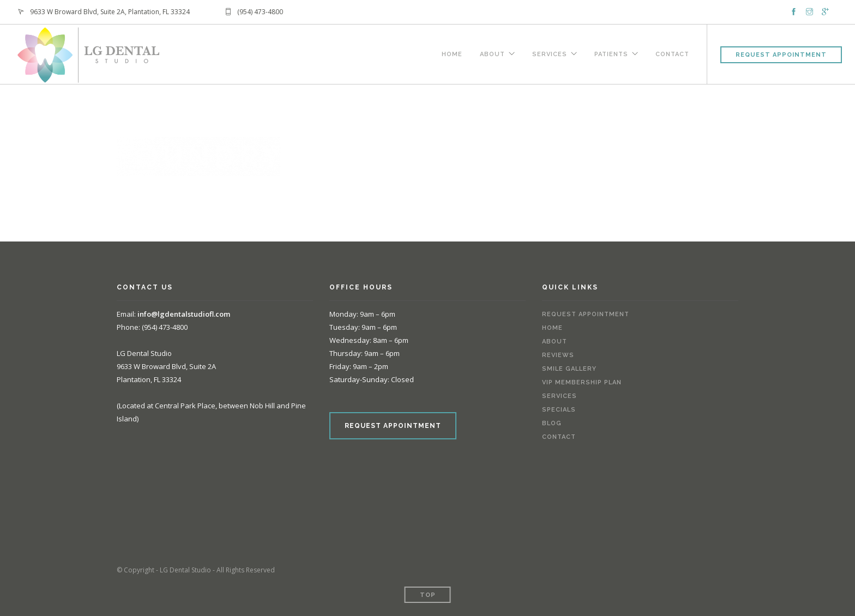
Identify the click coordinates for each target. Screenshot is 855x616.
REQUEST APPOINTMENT (393, 426)
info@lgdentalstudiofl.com (184, 314)
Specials (559, 410)
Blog (552, 423)
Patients (611, 53)
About (492, 53)
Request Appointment (781, 55)
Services (550, 53)
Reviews (558, 355)
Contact (672, 53)
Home (452, 53)
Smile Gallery (569, 369)
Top (428, 595)
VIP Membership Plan (582, 382)
